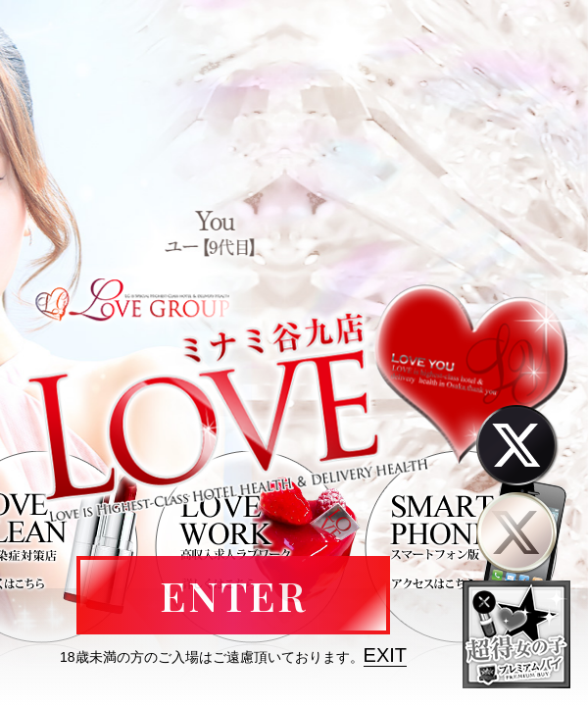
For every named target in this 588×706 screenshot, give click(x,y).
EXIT (385, 655)
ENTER (233, 595)
